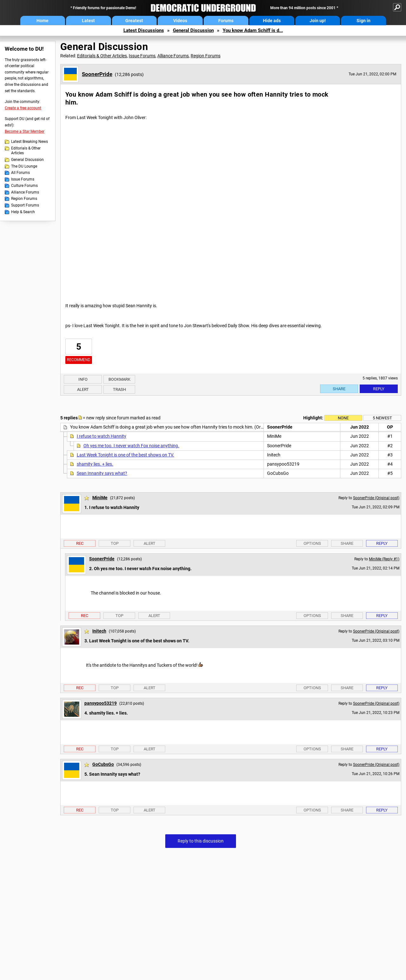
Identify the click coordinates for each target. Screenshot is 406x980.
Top (115, 543)
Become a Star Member (25, 131)
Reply (379, 389)
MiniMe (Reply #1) (384, 559)
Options (312, 543)
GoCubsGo (103, 764)
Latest (88, 21)
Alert (83, 389)
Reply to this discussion (201, 841)
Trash (119, 389)
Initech (99, 631)
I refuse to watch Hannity (101, 436)
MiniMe (100, 498)
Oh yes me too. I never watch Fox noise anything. (131, 446)
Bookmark (119, 379)
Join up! (318, 21)
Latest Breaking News (29, 142)
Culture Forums (24, 186)
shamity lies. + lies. (95, 464)
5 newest (382, 418)
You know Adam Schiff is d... (253, 30)
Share (339, 389)
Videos (180, 21)
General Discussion (193, 30)
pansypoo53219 (101, 703)
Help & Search (23, 212)
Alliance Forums (25, 192)
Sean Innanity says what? (102, 473)
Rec (80, 543)
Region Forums (24, 199)
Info (83, 379)
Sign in (363, 21)
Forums (226, 21)
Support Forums (25, 205)
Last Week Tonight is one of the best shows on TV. (125, 455)
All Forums (20, 173)
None (343, 418)
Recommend (79, 360)
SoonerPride (97, 74)
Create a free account (23, 108)
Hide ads (272, 21)
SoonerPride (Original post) (376, 498)
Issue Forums (23, 179)
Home (43, 21)
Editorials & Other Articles (26, 151)
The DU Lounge (24, 166)
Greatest (134, 21)
